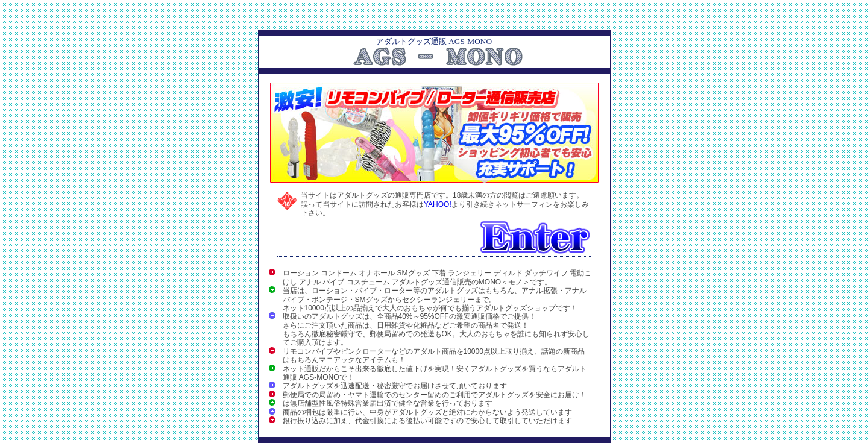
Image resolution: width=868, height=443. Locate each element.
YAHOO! (438, 204)
